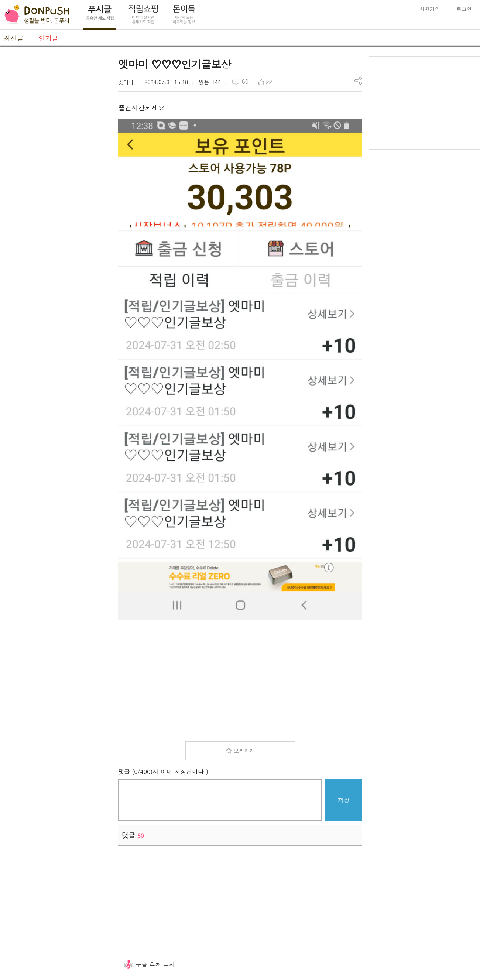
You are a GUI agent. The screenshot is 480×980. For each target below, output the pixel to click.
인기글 (48, 38)
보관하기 (244, 751)
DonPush (37, 15)
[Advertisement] (55, 167)
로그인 (464, 9)
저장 (344, 800)
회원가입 (430, 9)
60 (245, 81)
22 (269, 82)
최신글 (14, 38)
